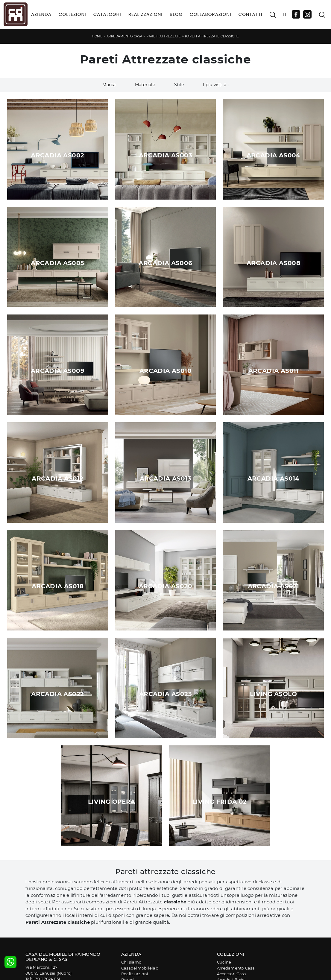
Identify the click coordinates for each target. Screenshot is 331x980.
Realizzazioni (145, 14)
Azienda (41, 14)
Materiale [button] (145, 85)
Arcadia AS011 (274, 371)
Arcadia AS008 (273, 263)
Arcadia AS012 (57, 478)
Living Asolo (273, 694)
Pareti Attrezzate (164, 36)
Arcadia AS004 (274, 155)
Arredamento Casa (124, 36)
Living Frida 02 (220, 802)
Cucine (224, 962)
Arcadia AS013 (165, 478)
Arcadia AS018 (58, 586)
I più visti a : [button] (216, 85)
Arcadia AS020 (165, 586)
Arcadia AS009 (58, 371)
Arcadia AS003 (165, 155)
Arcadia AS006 (165, 263)
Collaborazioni (211, 14)
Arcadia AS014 (274, 478)
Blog (176, 14)
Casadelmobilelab (140, 968)
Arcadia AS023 (165, 694)
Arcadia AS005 (57, 263)
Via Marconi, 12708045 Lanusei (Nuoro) (48, 970)
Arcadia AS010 (165, 371)
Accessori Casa (232, 974)
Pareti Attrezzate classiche (212, 36)
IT (285, 14)
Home (97, 36)
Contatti (250, 14)
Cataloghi (107, 14)
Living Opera (112, 802)
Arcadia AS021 (274, 586)
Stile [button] (179, 85)
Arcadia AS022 (57, 694)
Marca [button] (109, 85)
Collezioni (72, 14)
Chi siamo (131, 962)
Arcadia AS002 (57, 155)
